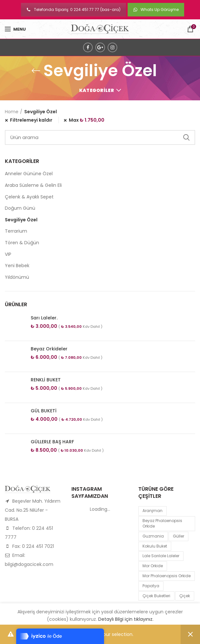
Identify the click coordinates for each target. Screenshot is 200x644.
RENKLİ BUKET (46, 380)
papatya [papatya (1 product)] (151, 586)
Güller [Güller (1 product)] (179, 536)
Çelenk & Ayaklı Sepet (29, 197)
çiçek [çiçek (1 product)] (185, 596)
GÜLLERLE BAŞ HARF (52, 442)
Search (186, 137)
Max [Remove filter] (87, 120)
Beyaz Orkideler (49, 349)
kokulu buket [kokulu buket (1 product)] (155, 546)
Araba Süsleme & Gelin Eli (33, 185)
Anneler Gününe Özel (29, 174)
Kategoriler (97, 90)
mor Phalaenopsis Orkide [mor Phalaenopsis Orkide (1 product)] (167, 576)
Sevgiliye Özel (21, 220)
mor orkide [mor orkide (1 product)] (153, 566)
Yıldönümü (17, 277)
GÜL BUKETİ (44, 411)
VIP (8, 254)
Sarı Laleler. (44, 318)
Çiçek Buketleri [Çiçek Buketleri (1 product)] (156, 596)
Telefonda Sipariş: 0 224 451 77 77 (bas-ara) (74, 10)
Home (12, 112)
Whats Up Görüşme (156, 10)
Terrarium (16, 231)
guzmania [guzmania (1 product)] (153, 536)
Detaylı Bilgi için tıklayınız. (126, 619)
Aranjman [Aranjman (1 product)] (153, 511)
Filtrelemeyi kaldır (31, 120)
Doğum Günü (20, 208)
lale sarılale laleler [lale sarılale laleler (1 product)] (161, 556)
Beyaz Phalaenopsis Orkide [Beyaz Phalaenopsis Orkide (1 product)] (162, 523)
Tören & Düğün (22, 243)
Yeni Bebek (17, 266)
